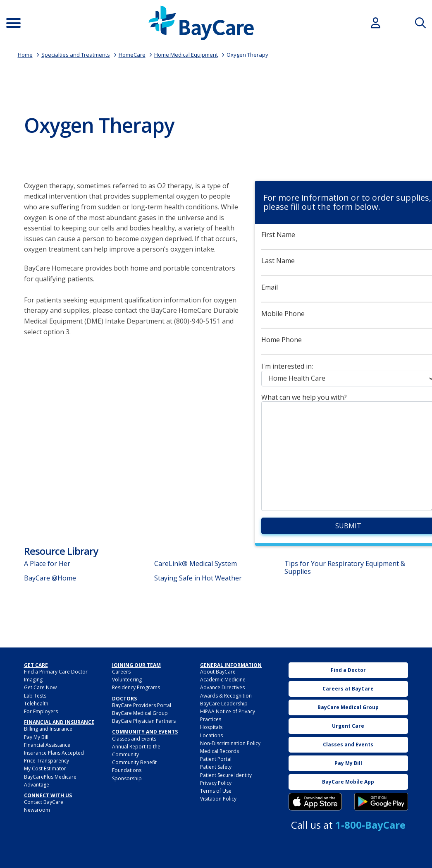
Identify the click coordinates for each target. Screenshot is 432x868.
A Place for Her (47, 563)
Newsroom (37, 810)
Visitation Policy (218, 799)
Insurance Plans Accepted (54, 753)
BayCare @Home (50, 578)
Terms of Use (216, 791)
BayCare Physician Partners (144, 721)
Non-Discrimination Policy (230, 743)
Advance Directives (222, 687)
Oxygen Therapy (247, 55)
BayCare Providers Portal (142, 705)
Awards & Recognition (226, 696)
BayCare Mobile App (348, 782)
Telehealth (36, 704)
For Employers (41, 711)
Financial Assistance (47, 745)
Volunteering (127, 680)
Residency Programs (136, 687)
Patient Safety (216, 767)
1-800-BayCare (370, 825)
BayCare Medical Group (140, 713)
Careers (121, 672)
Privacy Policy (216, 783)
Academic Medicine (223, 680)
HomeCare (132, 55)
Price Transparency (47, 761)
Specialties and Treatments (76, 55)
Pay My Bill (36, 737)
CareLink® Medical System (196, 563)
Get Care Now (40, 687)
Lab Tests (35, 696)
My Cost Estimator (45, 768)
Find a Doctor (348, 670)
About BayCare (218, 672)
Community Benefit (134, 762)
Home (25, 55)
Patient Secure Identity (226, 775)
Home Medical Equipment (186, 55)
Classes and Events (134, 739)
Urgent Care (348, 726)
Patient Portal (216, 759)
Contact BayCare (44, 802)
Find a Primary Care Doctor (56, 672)
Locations (211, 735)
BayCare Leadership (224, 704)
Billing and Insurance (48, 729)
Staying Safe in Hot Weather (198, 578)
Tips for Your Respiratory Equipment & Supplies (345, 567)
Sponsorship (127, 778)
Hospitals (211, 727)
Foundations (127, 770)
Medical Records (220, 751)
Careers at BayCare (348, 689)
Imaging (33, 680)
